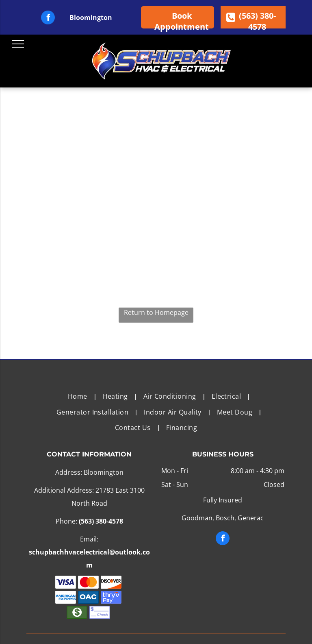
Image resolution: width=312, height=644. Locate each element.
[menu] (18, 44)
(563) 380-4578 (101, 521)
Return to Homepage (156, 312)
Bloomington (91, 17)
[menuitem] (79, 396)
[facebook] (48, 19)
